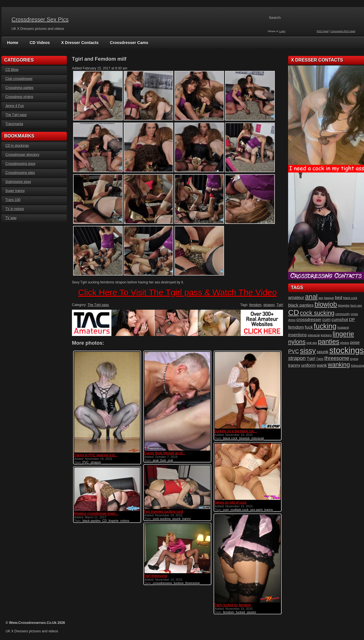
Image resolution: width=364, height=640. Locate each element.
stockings (347, 350)
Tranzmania (14, 124)
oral (170, 460)
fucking (178, 582)
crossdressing (162, 582)
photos (345, 343)
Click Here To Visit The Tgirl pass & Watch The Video (177, 292)
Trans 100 (13, 200)
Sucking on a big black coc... (234, 431)
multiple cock (238, 509)
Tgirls (320, 359)
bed (339, 297)
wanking (339, 365)
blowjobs (344, 305)
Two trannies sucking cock (163, 511)
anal (155, 460)
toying (354, 359)
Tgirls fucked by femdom (232, 604)
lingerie (114, 520)
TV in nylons (15, 209)
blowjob (243, 438)
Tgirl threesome (155, 575)
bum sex (356, 305)
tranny (268, 509)
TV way (11, 218)
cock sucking (161, 518)
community (343, 314)
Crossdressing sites (20, 173)
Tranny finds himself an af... (164, 453)
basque (329, 298)
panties (329, 342)
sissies (250, 611)
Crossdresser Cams (127, 43)
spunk (176, 518)
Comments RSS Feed (343, 31)
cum (225, 509)
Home (13, 43)
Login (282, 31)
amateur (296, 297)
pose (355, 342)
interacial (256, 438)
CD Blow (12, 70)
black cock (229, 438)
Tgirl (280, 305)
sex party (255, 509)
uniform (308, 365)
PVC (86, 462)
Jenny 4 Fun (15, 106)
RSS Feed (323, 31)
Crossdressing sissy (20, 164)
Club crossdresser (19, 79)
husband (343, 327)
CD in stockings (17, 146)
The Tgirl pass (16, 115)
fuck (163, 460)
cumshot (340, 319)
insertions (297, 335)
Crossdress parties (19, 88)
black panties (91, 520)
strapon (269, 305)
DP (352, 319)
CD (105, 520)
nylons (125, 520)
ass (321, 298)
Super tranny (15, 191)
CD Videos (39, 43)
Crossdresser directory (22, 155)
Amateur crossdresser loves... (96, 513)
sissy (308, 351)
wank (322, 365)
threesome (192, 582)
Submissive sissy (18, 182)
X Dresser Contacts (79, 43)
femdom (255, 305)
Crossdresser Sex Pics (40, 19)
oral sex (312, 343)
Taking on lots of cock (229, 502)
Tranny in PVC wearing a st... (96, 455)
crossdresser (309, 319)
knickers (326, 335)
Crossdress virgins (19, 97)
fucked (239, 611)
